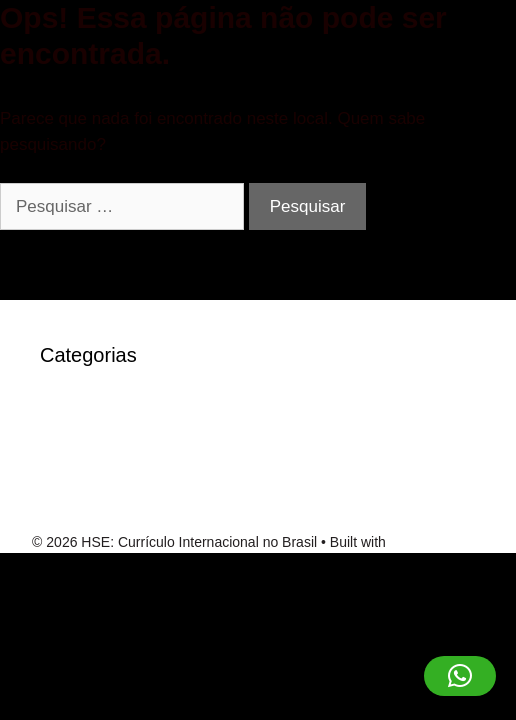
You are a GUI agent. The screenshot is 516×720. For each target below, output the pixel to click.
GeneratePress (437, 542)
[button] (460, 676)
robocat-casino (96, 443)
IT (47, 412)
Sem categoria (95, 473)
